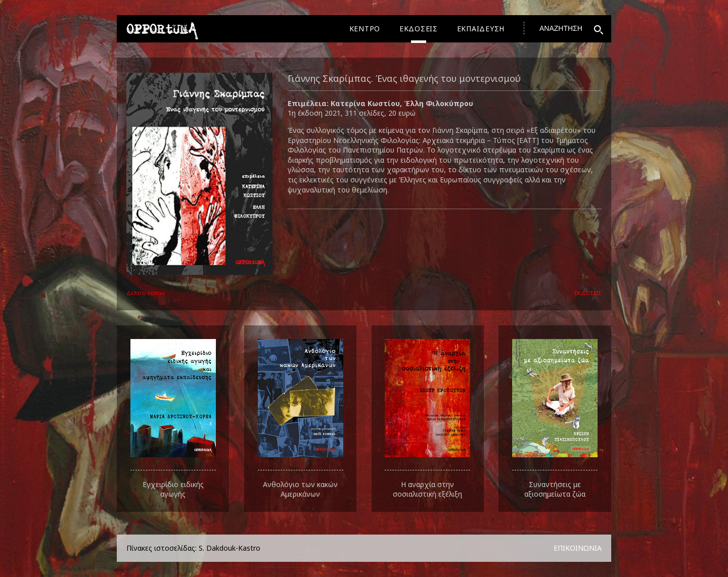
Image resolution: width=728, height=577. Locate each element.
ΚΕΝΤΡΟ (365, 29)
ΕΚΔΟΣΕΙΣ (419, 29)
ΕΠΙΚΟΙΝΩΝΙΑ (578, 548)
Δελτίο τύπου (146, 293)
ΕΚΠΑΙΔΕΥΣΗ (481, 29)
